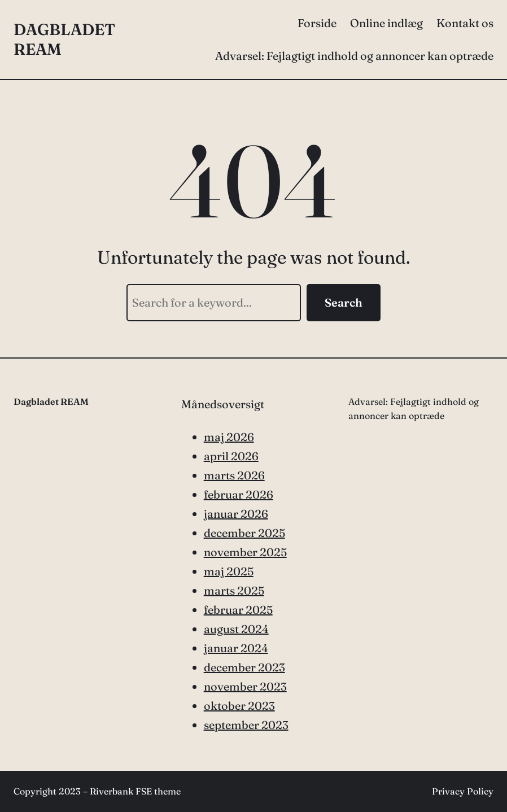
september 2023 (246, 725)
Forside (317, 23)
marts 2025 (234, 590)
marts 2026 (234, 475)
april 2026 (231, 456)
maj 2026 (229, 437)
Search (344, 302)
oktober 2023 (239, 706)
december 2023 (244, 667)
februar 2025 (238, 610)
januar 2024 (236, 648)
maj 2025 (229, 571)
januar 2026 (236, 514)
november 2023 (245, 686)
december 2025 (244, 533)
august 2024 (236, 629)
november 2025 (245, 552)
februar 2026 (239, 494)
